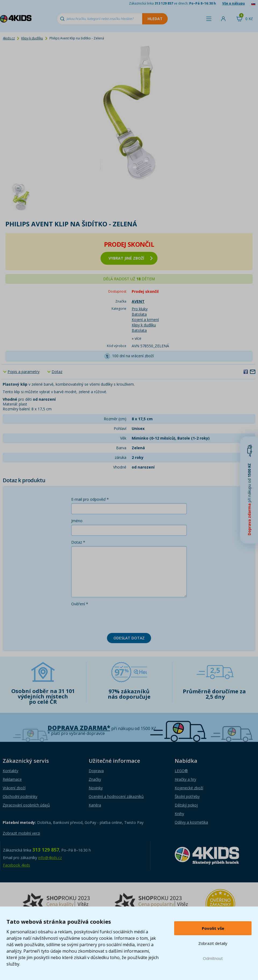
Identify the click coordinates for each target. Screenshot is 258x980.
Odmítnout (213, 958)
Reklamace (12, 779)
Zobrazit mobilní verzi (21, 833)
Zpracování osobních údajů (26, 805)
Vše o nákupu (234, 3)
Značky (95, 779)
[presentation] (112, 618)
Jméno (77, 521)
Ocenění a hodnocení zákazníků (116, 796)
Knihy (179, 814)
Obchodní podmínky (20, 796)
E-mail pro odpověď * (90, 499)
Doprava (96, 771)
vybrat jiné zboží (131, 258)
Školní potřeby (187, 796)
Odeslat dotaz (129, 638)
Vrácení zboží (14, 788)
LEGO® (181, 771)
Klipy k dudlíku (32, 38)
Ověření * (80, 604)
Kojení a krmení (145, 320)
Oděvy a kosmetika (191, 822)
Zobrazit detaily (213, 943)
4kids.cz (9, 38)
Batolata (139, 314)
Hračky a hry (185, 779)
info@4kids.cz (50, 858)
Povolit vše (213, 928)
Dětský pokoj (186, 805)
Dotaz (57, 372)
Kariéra (95, 805)
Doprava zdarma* (79, 728)
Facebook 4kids (17, 865)
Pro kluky (140, 309)
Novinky (96, 788)
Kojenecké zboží (189, 788)
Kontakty (10, 771)
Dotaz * (78, 542)
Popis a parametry (24, 372)
